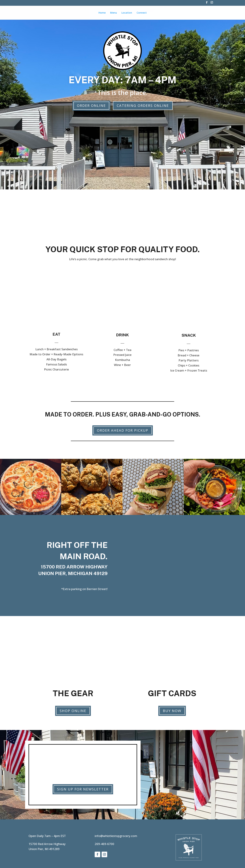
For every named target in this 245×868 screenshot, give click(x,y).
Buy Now (172, 711)
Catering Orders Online (143, 106)
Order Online (91, 106)
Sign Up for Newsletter (83, 789)
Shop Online (73, 711)
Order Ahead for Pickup (123, 430)
